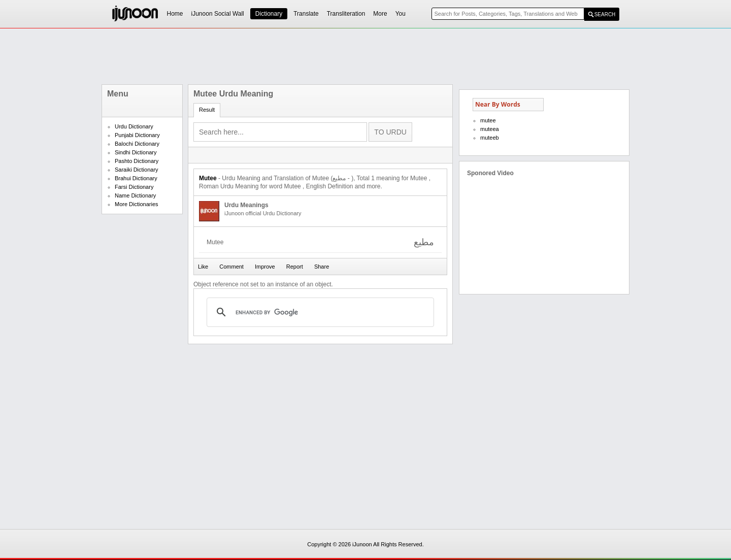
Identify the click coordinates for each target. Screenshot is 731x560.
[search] (319, 312)
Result (207, 110)
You (401, 14)
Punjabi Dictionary (137, 135)
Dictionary (269, 14)
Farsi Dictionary (134, 187)
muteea (490, 129)
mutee (488, 120)
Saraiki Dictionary (137, 170)
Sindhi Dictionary (136, 152)
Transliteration (346, 14)
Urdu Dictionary (134, 126)
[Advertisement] (365, 56)
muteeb (490, 138)
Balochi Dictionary (137, 144)
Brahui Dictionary (136, 178)
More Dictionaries (137, 204)
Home (175, 14)
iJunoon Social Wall (218, 14)
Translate (306, 14)
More (380, 14)
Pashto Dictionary (137, 161)
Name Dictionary (135, 195)
